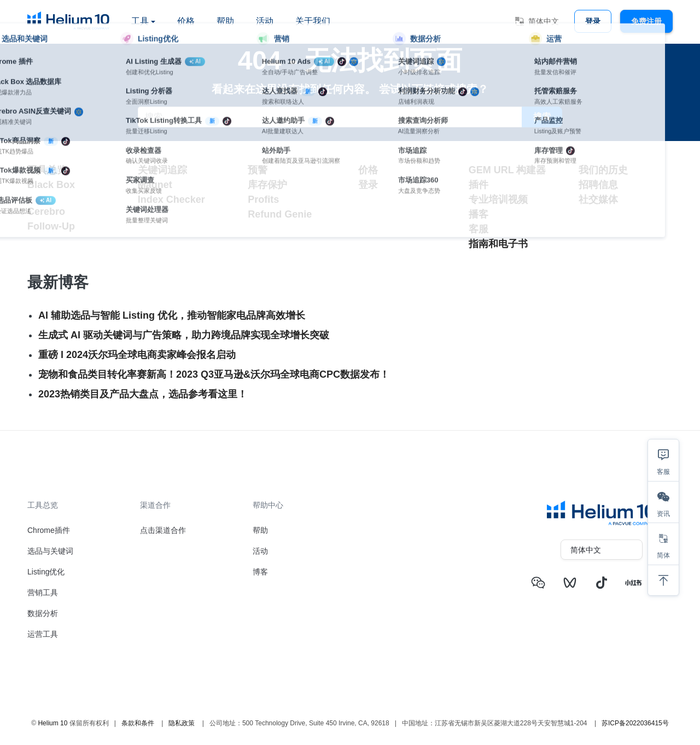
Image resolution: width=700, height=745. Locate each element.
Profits (263, 200)
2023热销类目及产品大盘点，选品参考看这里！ (143, 394)
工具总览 (47, 170)
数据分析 (43, 613)
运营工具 (43, 634)
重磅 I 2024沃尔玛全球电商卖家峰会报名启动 (137, 355)
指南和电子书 (498, 244)
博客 (260, 572)
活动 (265, 21)
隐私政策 (182, 723)
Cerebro (46, 212)
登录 (368, 185)
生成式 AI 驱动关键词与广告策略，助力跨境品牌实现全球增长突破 (184, 335)
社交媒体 (598, 200)
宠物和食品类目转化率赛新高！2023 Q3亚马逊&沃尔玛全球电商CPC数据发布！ (214, 374)
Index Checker (171, 200)
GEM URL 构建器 (507, 170)
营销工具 (43, 593)
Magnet (155, 185)
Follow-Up (51, 226)
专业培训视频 (498, 200)
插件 (479, 185)
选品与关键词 (50, 551)
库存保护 (267, 185)
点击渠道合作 (163, 530)
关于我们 (313, 21)
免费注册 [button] (646, 21)
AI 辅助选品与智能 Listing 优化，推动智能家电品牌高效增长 (172, 315)
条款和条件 (138, 723)
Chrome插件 (49, 530)
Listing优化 (46, 572)
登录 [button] (593, 21)
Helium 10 (52, 723)
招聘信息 (598, 185)
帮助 (225, 21)
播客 (479, 214)
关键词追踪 (162, 170)
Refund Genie (280, 214)
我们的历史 (603, 170)
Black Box (51, 185)
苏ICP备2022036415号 (635, 723)
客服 (479, 229)
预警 (258, 170)
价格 (186, 21)
